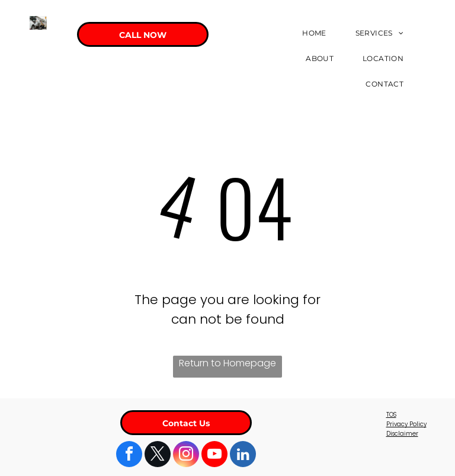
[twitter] (158, 456)
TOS (391, 415)
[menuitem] (318, 33)
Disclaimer (402, 434)
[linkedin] (243, 456)
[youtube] (214, 456)
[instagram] (186, 456)
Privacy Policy (406, 424)
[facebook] (129, 456)
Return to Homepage (227, 363)
